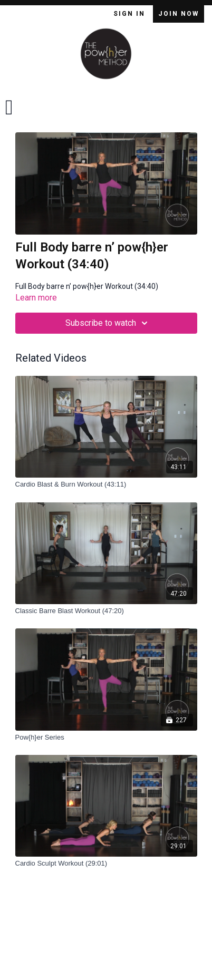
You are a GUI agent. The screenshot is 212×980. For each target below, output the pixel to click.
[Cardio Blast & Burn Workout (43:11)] (106, 484)
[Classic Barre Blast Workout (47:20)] (106, 611)
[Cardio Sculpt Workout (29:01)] (106, 863)
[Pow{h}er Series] (106, 738)
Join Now (179, 14)
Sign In (131, 14)
